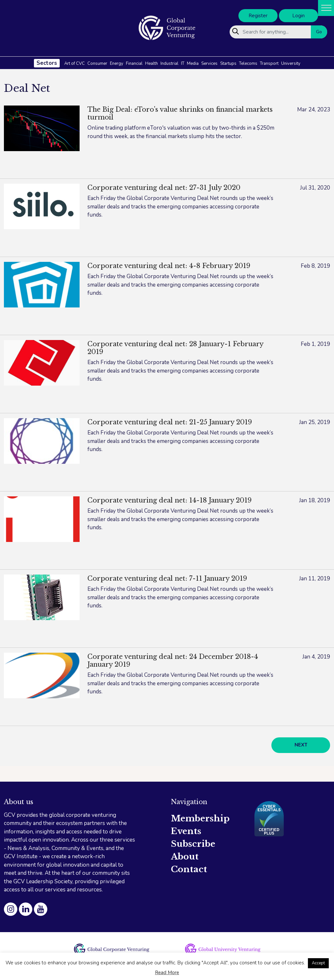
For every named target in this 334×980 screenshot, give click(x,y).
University (291, 64)
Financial (134, 64)
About (185, 857)
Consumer (97, 64)
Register (258, 16)
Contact (189, 869)
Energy (117, 64)
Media (193, 64)
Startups (228, 64)
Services (209, 64)
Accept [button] (318, 963)
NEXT (301, 745)
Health (152, 64)
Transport (269, 64)
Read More (167, 973)
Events (186, 831)
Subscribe (193, 844)
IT (183, 64)
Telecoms (248, 64)
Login (298, 16)
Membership (200, 818)
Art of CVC (75, 64)
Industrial (169, 64)
